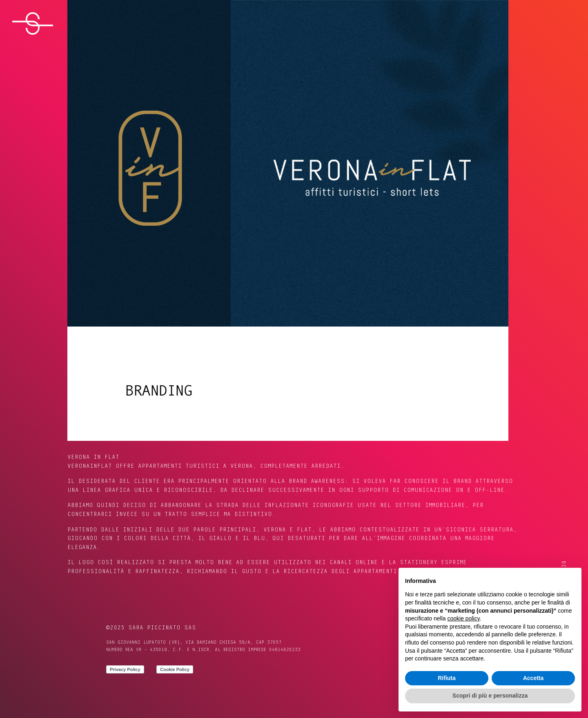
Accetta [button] (533, 678)
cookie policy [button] (464, 618)
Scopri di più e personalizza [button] (490, 696)
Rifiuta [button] (447, 678)
